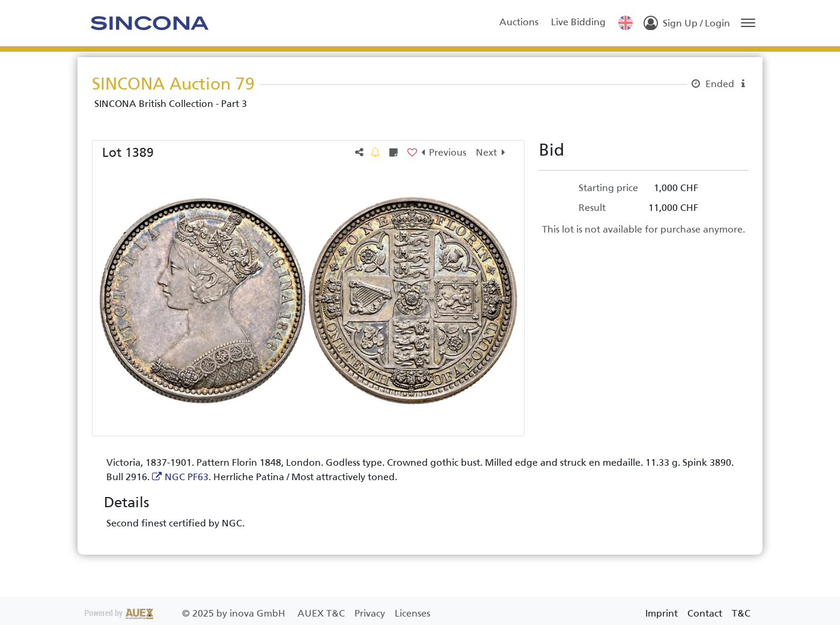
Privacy (371, 613)
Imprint (662, 613)
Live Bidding (578, 22)
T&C (741, 613)
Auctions (519, 22)
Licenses (412, 613)
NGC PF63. (188, 477)
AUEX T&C (322, 613)
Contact (705, 613)
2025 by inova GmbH (186, 613)
